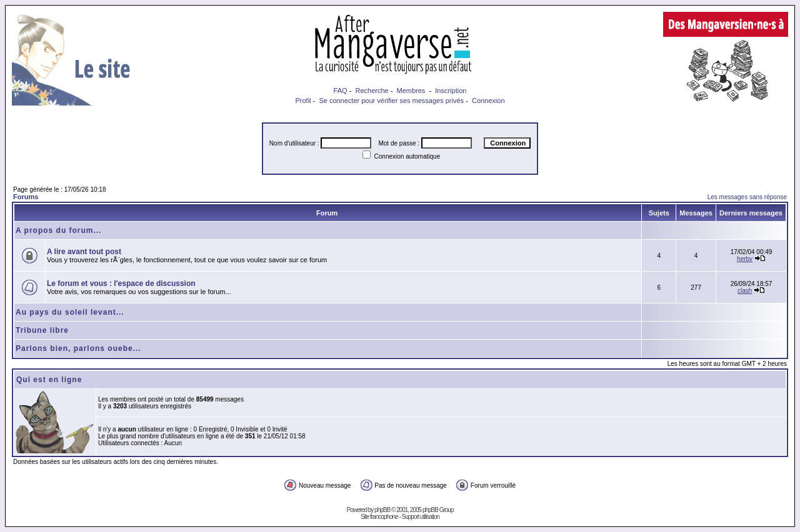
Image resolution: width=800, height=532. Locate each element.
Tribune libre (42, 330)
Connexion (488, 101)
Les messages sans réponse (747, 197)
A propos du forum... (59, 230)
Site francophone (379, 517)
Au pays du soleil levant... (70, 312)
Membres (411, 91)
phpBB (382, 510)
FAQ (341, 91)
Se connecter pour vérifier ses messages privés (391, 101)
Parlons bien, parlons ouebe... (78, 348)
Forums (26, 197)
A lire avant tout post (84, 252)
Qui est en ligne (49, 380)
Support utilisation (421, 517)
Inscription (451, 91)
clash (745, 291)
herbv (745, 259)
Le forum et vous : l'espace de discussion (121, 283)
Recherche (372, 91)
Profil (303, 101)
